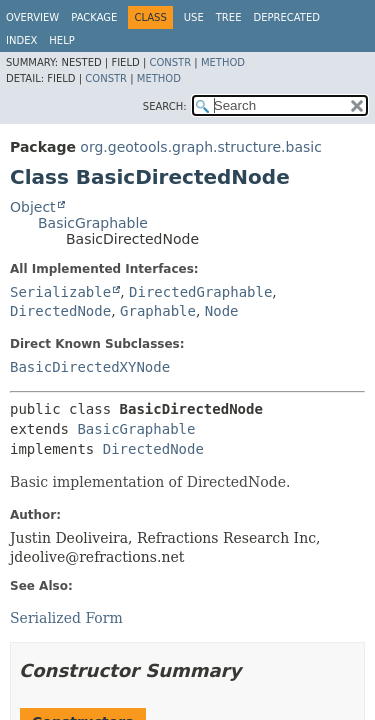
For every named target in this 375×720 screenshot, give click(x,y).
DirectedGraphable (200, 292)
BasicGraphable (93, 223)
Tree (229, 17)
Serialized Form (66, 618)
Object (33, 207)
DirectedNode (60, 311)
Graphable (158, 311)
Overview (32, 17)
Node (222, 311)
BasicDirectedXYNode (90, 367)
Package (94, 17)
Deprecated (286, 17)
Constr (170, 62)
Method (223, 62)
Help (61, 40)
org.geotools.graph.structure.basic (201, 147)
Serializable (60, 292)
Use (194, 17)
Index (21, 40)
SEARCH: (165, 106)
